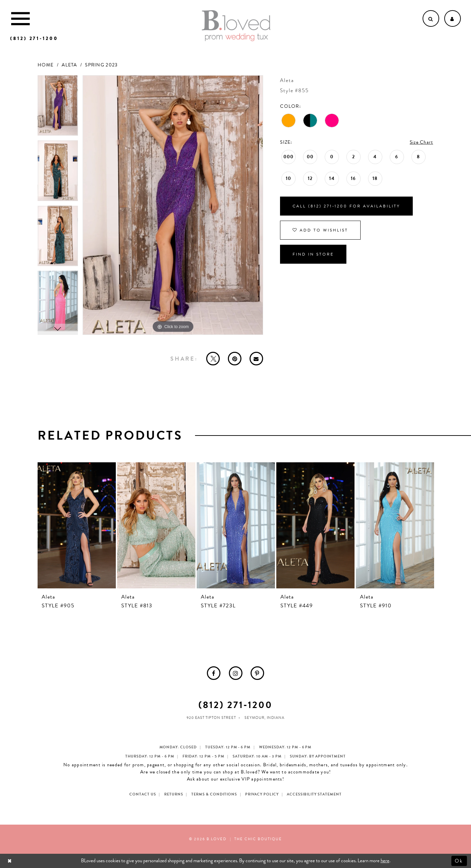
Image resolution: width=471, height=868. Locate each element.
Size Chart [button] (422, 142)
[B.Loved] (236, 26)
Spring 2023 (101, 65)
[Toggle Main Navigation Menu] (20, 18)
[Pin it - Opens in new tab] (235, 359)
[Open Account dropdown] (453, 18)
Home (46, 65)
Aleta (69, 65)
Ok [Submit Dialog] (459, 861)
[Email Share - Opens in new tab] (256, 359)
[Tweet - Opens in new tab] (213, 359)
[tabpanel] (58, 108)
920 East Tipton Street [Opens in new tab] (211, 718)
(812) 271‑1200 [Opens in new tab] (235, 705)
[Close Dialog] (10, 861)
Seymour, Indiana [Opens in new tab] (265, 718)
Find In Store (313, 254)
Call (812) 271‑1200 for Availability (346, 206)
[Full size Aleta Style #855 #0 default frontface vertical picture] (173, 205)
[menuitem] (214, 673)
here (385, 861)
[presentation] (77, 525)
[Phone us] (34, 38)
